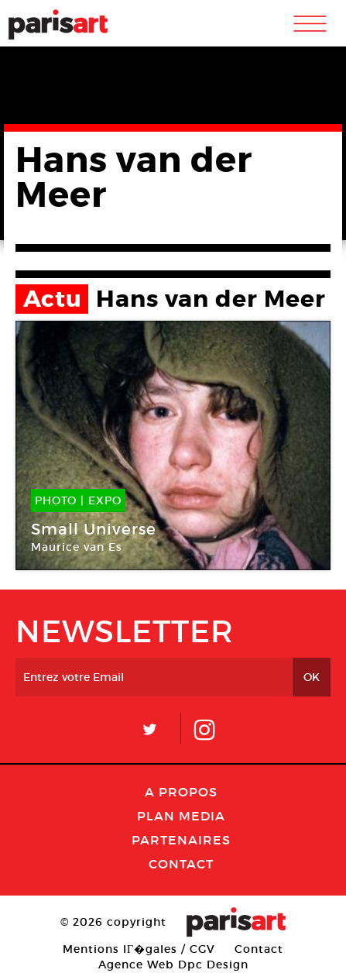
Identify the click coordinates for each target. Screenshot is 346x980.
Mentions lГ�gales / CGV (139, 949)
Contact (181, 864)
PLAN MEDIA (181, 816)
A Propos (181, 792)
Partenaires (181, 840)
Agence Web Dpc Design (173, 965)
